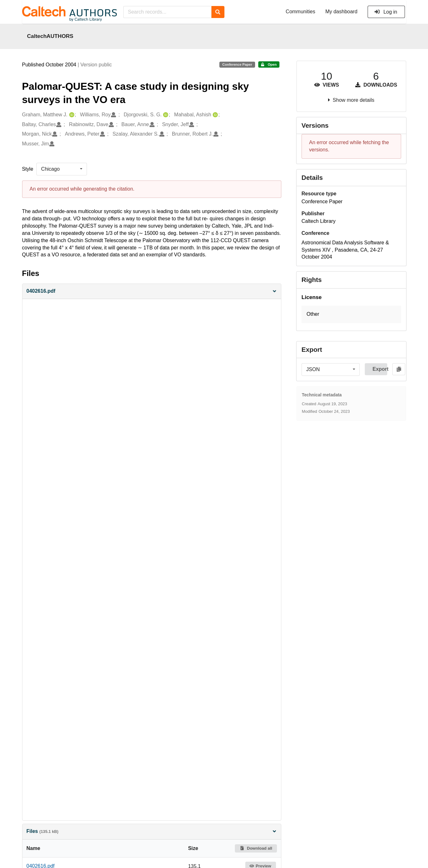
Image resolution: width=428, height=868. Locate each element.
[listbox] (62, 169)
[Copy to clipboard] (399, 369)
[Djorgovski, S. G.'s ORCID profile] (165, 115)
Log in (386, 12)
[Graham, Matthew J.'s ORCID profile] (71, 115)
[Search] (218, 12)
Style (28, 169)
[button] (152, 291)
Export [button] (380, 369)
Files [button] (152, 831)
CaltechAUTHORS (50, 36)
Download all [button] (256, 848)
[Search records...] (167, 12)
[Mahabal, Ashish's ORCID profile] (214, 115)
